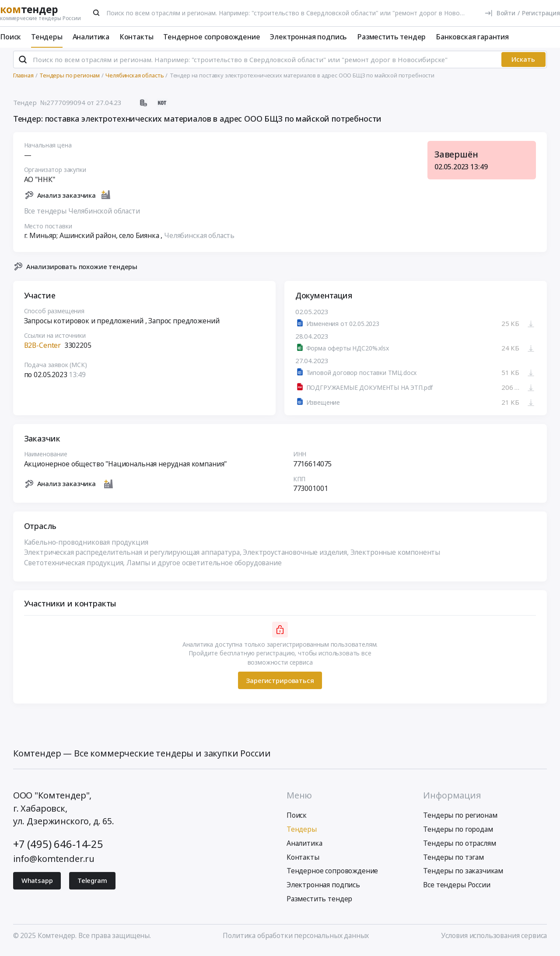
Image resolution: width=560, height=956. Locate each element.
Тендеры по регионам (460, 819)
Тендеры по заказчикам (463, 875)
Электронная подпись (308, 37)
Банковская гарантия (472, 37)
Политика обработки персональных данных (296, 939)
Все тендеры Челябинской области (82, 214)
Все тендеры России (457, 889)
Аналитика (91, 37)
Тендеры (47, 37)
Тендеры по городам (458, 833)
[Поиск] (97, 13)
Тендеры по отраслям (459, 847)
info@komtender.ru (54, 862)
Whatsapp (37, 884)
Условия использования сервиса (494, 939)
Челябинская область (199, 239)
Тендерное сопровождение (212, 37)
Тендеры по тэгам (453, 861)
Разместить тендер (391, 37)
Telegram (92, 884)
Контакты (136, 37)
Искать (523, 63)
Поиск (10, 37)
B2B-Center (42, 349)
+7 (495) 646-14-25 (58, 848)
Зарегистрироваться (280, 684)
